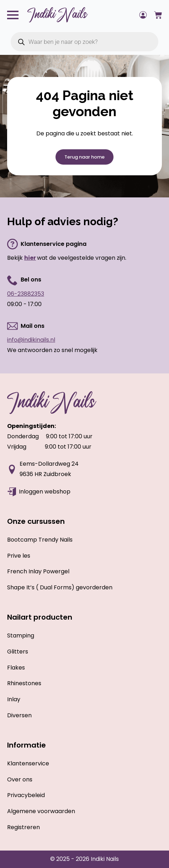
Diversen (19, 715)
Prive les (19, 556)
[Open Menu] (13, 15)
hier (30, 258)
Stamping (21, 635)
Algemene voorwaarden (41, 811)
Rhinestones (24, 683)
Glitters (18, 652)
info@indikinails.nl (31, 340)
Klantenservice (28, 763)
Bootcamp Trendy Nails (40, 540)
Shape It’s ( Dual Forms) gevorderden (60, 587)
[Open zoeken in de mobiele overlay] (84, 42)
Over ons (20, 779)
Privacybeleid (26, 795)
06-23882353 (26, 294)
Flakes (16, 668)
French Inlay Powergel (38, 571)
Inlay (14, 699)
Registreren (23, 827)
